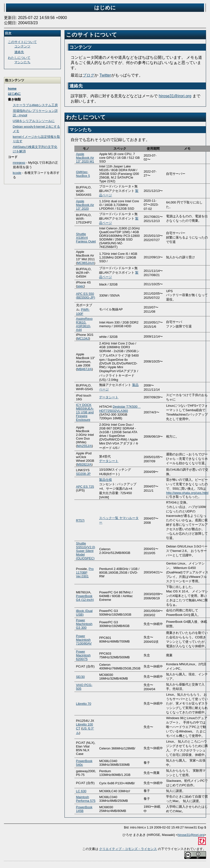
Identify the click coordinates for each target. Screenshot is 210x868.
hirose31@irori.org (175, 96)
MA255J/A (84, 446)
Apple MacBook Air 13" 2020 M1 (85, 158)
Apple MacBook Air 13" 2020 (85, 205)
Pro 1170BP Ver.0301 (85, 573)
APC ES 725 (85, 487)
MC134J (83, 338)
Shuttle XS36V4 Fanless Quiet (86, 238)
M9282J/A (84, 464)
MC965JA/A (86, 263)
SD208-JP (83, 474)
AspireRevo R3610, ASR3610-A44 (84, 324)
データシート (109, 397)
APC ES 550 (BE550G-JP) (86, 296)
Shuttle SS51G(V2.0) (86, 545)
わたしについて (86, 117)
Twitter (105, 75)
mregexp (19, 163)
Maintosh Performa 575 (86, 799)
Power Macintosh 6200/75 (83, 655)
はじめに (14, 94)
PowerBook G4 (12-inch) (85, 598)
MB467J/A (84, 369)
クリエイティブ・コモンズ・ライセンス (128, 849)
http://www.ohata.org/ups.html (187, 493)
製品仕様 (105, 480)
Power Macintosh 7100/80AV (84, 640)
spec (80, 286)
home (12, 89)
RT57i (80, 520)
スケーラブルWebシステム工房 (35, 105)
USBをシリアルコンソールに (34, 121)
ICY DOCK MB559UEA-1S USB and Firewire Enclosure (85, 412)
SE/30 (80, 677)
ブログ (88, 75)
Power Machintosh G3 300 (84, 624)
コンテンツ (81, 47)
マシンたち (81, 130)
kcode (17, 173)
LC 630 (81, 791)
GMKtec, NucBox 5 (83, 174)
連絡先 (76, 86)
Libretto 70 (84, 704)
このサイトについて (92, 35)
